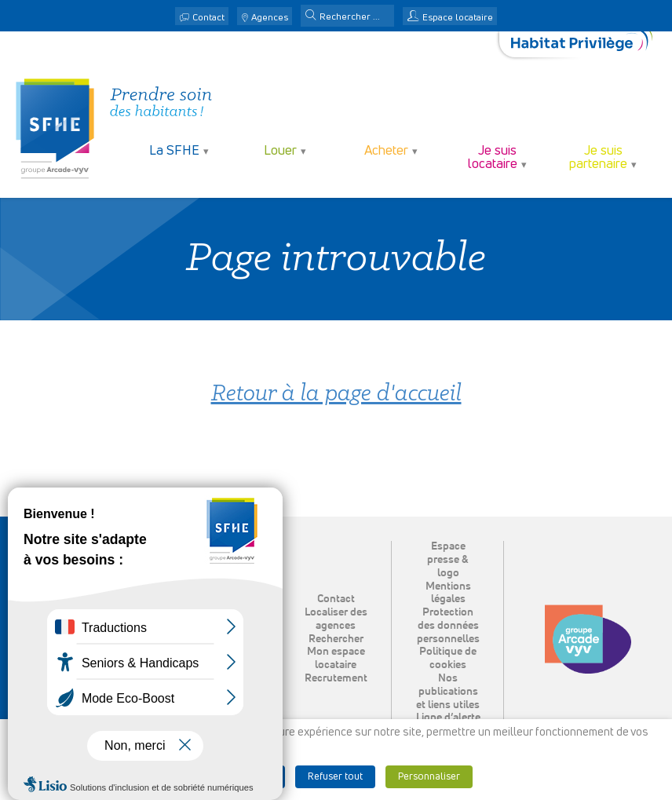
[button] (311, 16)
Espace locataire (458, 18)
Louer (280, 151)
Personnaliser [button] (429, 777)
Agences (270, 18)
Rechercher (336, 639)
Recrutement (336, 678)
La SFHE (174, 151)
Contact (208, 18)
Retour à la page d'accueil (336, 395)
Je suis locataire (493, 158)
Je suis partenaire (598, 158)
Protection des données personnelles (448, 626)
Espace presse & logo (448, 560)
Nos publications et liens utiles (448, 692)
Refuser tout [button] (335, 777)
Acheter (386, 151)
